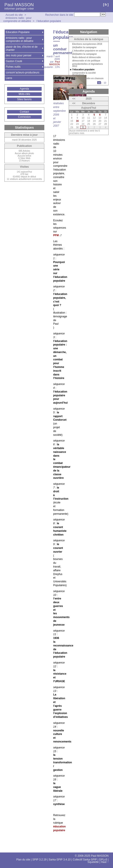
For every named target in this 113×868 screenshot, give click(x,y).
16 (77, 121)
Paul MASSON (19, 5)
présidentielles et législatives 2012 (88, 65)
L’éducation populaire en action (89, 51)
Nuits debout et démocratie (87, 57)
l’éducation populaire (49, 21)
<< (74, 99)
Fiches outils (13, 67)
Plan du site (23, 860)
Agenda (24, 89)
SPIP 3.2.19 (39, 860)
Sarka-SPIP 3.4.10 (60, 860)
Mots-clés (24, 94)
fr (106, 5)
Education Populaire (18, 32)
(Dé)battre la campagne (85, 54)
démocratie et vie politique (86, 61)
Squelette (93, 862)
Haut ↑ (105, 862)
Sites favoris (24, 99)
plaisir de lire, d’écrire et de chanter (22, 48)
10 (105, 83)
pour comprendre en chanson (88, 79)
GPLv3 (103, 860)
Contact (24, 112)
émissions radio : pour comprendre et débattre (17, 20)
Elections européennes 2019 (87, 44)
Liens (9, 78)
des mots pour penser (19, 55)
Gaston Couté (14, 61)
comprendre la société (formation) (84, 74)
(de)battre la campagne (84, 47)
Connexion (24, 117)
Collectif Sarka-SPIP (85, 860)
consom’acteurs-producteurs (22, 73)
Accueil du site (14, 15)
